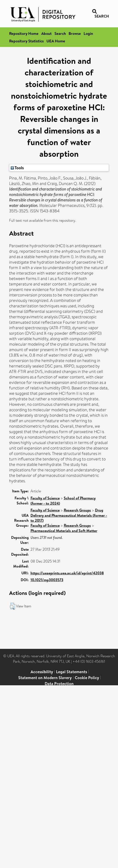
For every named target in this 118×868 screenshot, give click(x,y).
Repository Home (24, 33)
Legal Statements (72, 672)
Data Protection (59, 684)
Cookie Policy (87, 678)
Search (60, 33)
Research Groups (77, 510)
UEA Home (56, 41)
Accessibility (42, 672)
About (46, 33)
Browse (75, 33)
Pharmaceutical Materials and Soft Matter (64, 531)
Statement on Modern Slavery (45, 678)
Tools (17, 168)
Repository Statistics (26, 41)
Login (88, 33)
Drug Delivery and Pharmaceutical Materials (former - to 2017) (69, 515)
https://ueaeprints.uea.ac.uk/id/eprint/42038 (67, 573)
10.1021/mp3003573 (47, 580)
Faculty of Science (45, 498)
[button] (12, 606)
